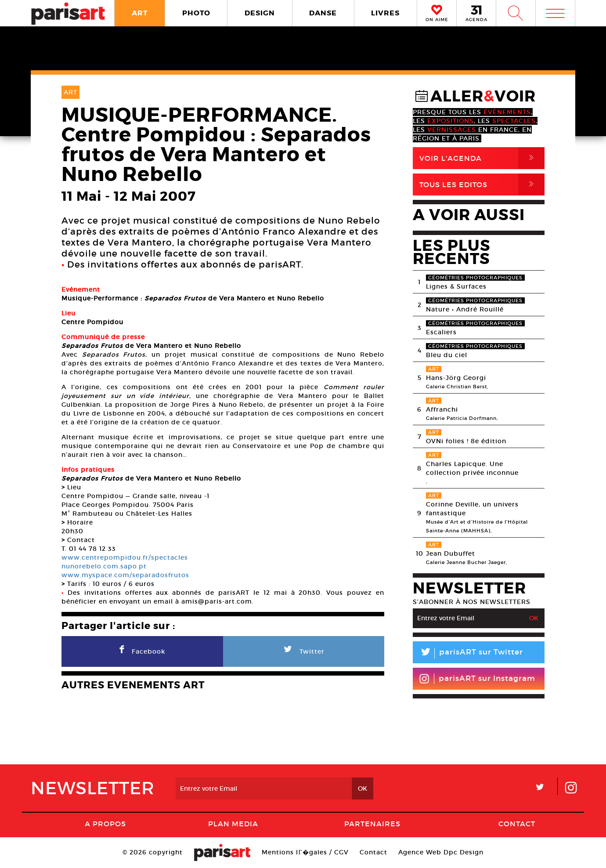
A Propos (105, 824)
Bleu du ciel (447, 355)
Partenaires (372, 824)
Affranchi (442, 409)
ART (140, 13)
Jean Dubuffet (451, 553)
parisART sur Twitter (468, 653)
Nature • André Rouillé (465, 309)
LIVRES (385, 13)
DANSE (323, 13)
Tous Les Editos (482, 184)
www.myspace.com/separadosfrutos (125, 575)
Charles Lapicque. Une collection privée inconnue (472, 468)
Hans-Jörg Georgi (456, 378)
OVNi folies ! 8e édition (466, 441)
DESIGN (260, 13)
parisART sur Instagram (477, 679)
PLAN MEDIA (233, 824)
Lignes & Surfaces (456, 286)
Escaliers (441, 332)
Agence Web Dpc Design (441, 852)
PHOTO (196, 13)
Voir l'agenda (482, 158)
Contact (517, 824)
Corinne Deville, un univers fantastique (472, 509)
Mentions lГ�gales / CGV (305, 852)
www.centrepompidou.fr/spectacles (125, 557)
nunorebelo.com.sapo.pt (104, 566)
